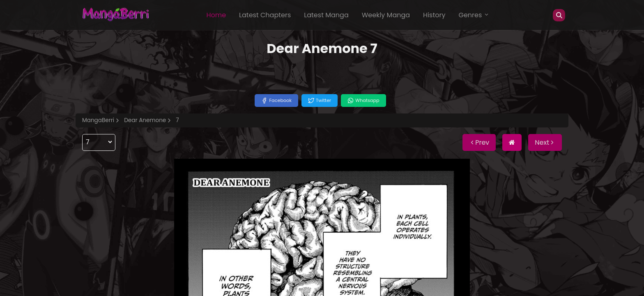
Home (216, 15)
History (434, 15)
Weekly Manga (386, 15)
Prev (479, 142)
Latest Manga (326, 15)
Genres (474, 15)
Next (545, 142)
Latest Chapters (265, 15)
